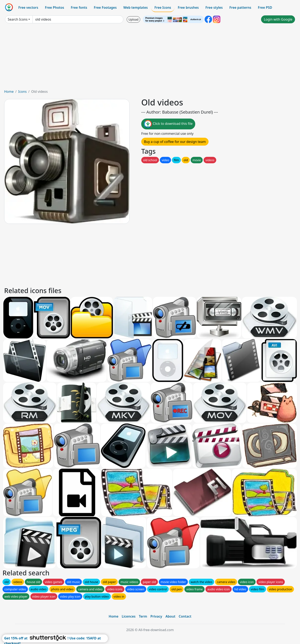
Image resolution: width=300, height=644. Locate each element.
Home (9, 92)
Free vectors (28, 7)
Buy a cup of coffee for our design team (175, 142)
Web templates (136, 7)
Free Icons (163, 7)
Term (143, 616)
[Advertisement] (150, 58)
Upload (133, 19)
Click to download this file (168, 124)
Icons (22, 92)
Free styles (214, 7)
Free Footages (105, 7)
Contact (185, 616)
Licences (129, 616)
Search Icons (18, 19)
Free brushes (188, 7)
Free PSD (265, 7)
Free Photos (54, 7)
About (170, 616)
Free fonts (79, 7)
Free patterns (240, 7)
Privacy (156, 616)
